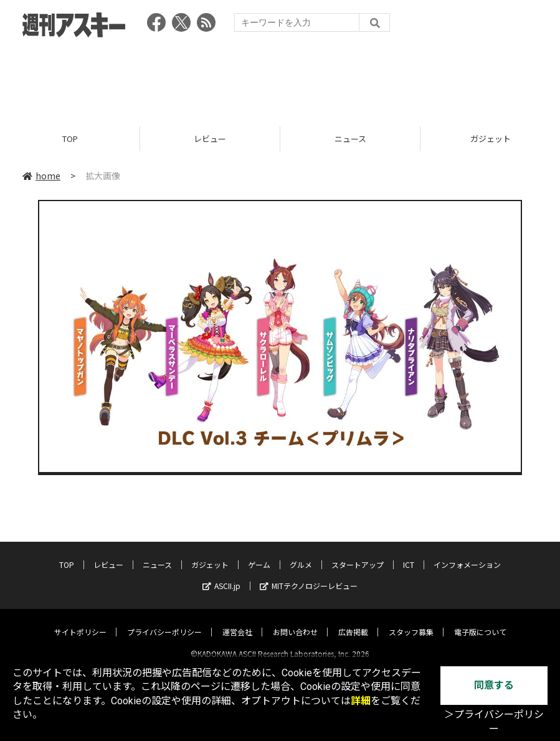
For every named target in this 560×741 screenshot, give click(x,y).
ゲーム (259, 554)
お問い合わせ (295, 621)
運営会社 (237, 621)
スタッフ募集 (411, 621)
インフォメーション (467, 554)
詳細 (361, 701)
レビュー (210, 139)
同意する (494, 685)
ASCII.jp (221, 575)
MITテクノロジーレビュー (309, 575)
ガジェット (210, 554)
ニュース (350, 139)
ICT (409, 554)
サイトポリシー (80, 621)
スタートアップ (358, 554)
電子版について (480, 621)
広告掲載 (353, 621)
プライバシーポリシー (164, 621)
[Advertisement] (280, 78)
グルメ (301, 554)
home (41, 176)
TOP (70, 139)
